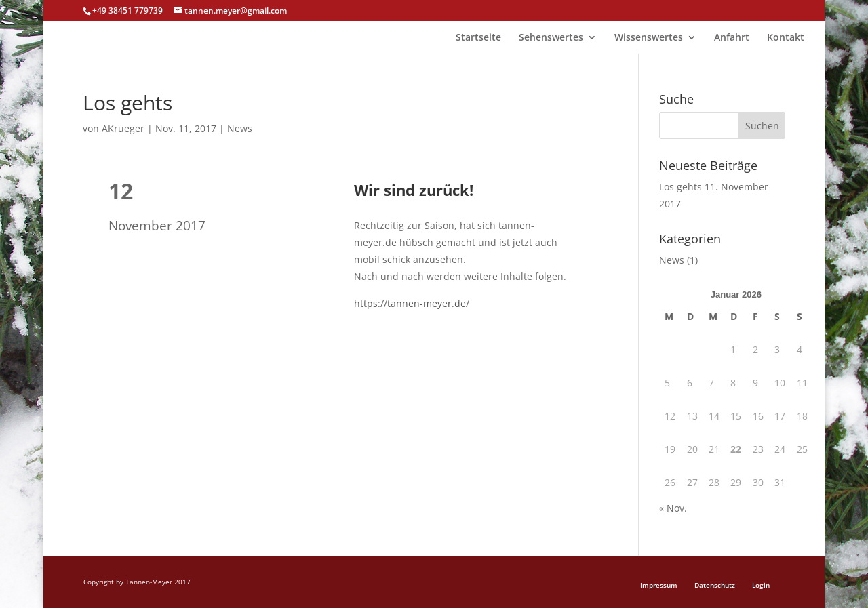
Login (761, 585)
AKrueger (123, 128)
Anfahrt (732, 38)
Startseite (478, 38)
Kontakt (786, 38)
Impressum (659, 585)
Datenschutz (715, 585)
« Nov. (673, 508)
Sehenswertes (551, 38)
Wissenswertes (649, 38)
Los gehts (680, 187)
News (240, 128)
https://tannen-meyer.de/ (412, 303)
